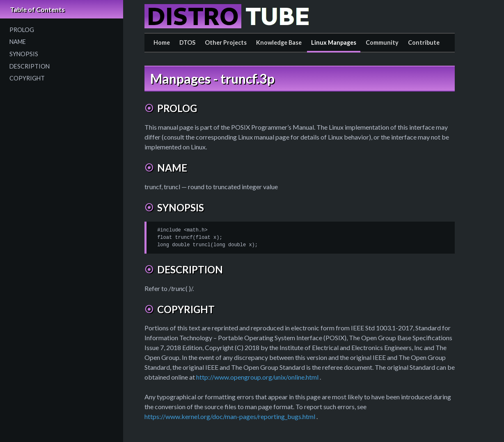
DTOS (187, 42)
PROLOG (22, 30)
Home (162, 42)
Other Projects (226, 42)
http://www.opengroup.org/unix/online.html (257, 377)
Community (382, 42)
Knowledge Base (279, 42)
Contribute (424, 42)
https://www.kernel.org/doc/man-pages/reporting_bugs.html (230, 416)
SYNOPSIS (24, 54)
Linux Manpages (334, 42)
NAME (18, 42)
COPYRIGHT (27, 78)
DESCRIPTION (30, 66)
